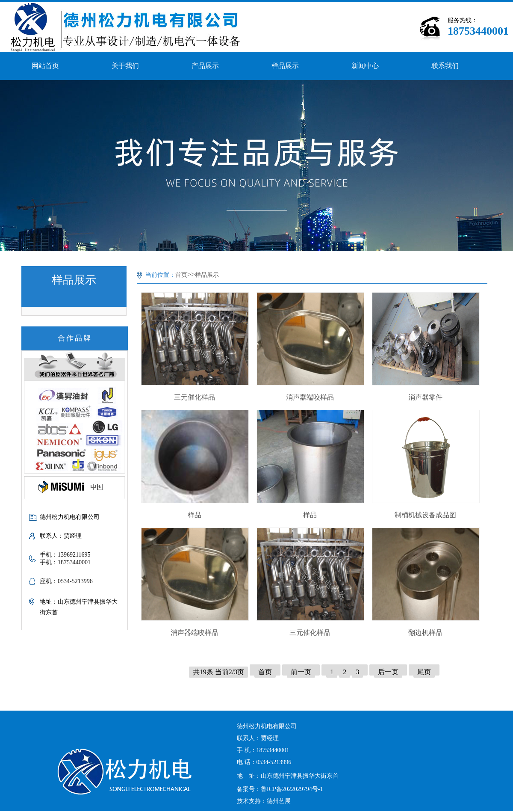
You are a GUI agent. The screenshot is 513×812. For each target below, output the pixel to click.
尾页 (424, 672)
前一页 (301, 672)
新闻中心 (365, 66)
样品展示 (285, 66)
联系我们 (445, 66)
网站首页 (45, 66)
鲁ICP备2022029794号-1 (292, 789)
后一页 (388, 672)
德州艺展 (279, 801)
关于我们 (125, 66)
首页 (181, 275)
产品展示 (205, 66)
